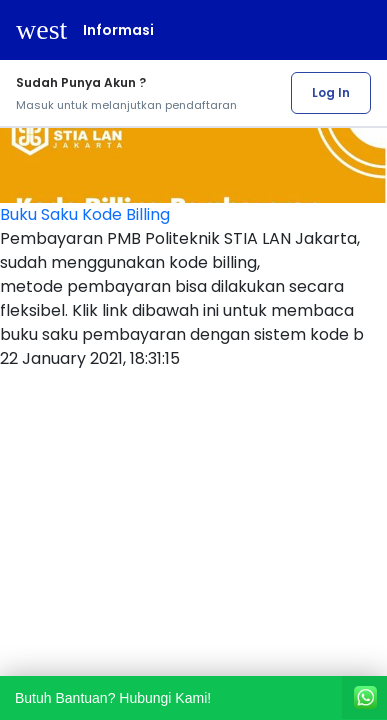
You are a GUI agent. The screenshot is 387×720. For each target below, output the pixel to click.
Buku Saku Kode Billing (85, 214)
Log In (331, 92)
